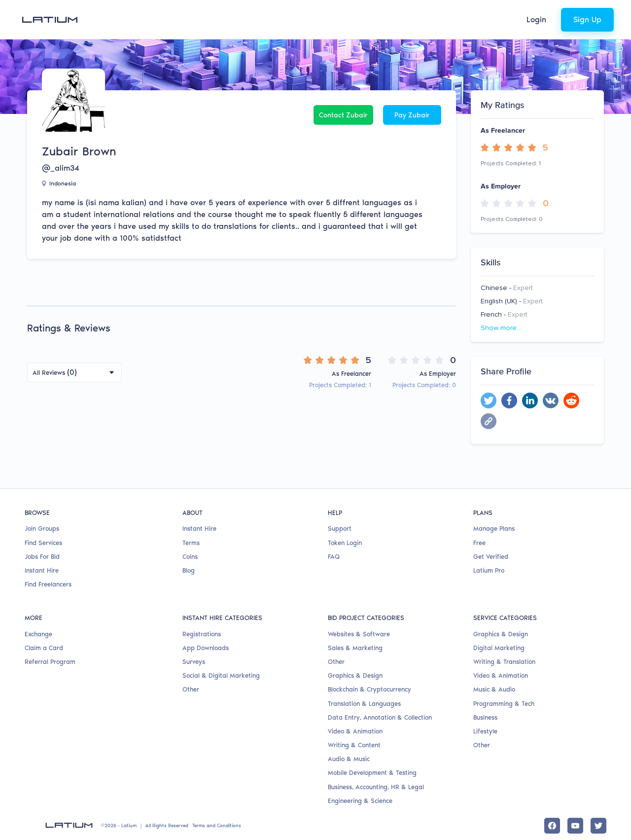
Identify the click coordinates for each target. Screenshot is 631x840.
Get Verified (491, 557)
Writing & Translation (504, 662)
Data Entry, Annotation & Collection (380, 717)
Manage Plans (494, 529)
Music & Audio (494, 689)
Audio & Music (349, 759)
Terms (191, 543)
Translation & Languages (364, 704)
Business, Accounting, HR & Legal (376, 787)
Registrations (202, 634)
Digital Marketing (499, 648)
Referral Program (50, 662)
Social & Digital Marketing (221, 676)
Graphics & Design (355, 676)
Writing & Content (354, 745)
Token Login (345, 543)
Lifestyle (485, 731)
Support (340, 529)
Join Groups (42, 529)
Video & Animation (355, 731)
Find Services (43, 543)
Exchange (38, 634)
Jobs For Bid (42, 557)
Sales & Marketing (355, 648)
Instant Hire (42, 570)
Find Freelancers (48, 584)
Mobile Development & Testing (372, 773)
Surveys (194, 662)
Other (191, 689)
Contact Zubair (343, 115)
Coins (190, 557)
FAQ (334, 557)
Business (485, 717)
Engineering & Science (360, 801)
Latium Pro (489, 570)
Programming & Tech (504, 704)
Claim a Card (44, 648)
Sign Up (587, 19)
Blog (189, 570)
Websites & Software (359, 634)
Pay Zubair (412, 115)
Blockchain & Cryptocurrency (369, 689)
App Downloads (206, 648)
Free (479, 543)
